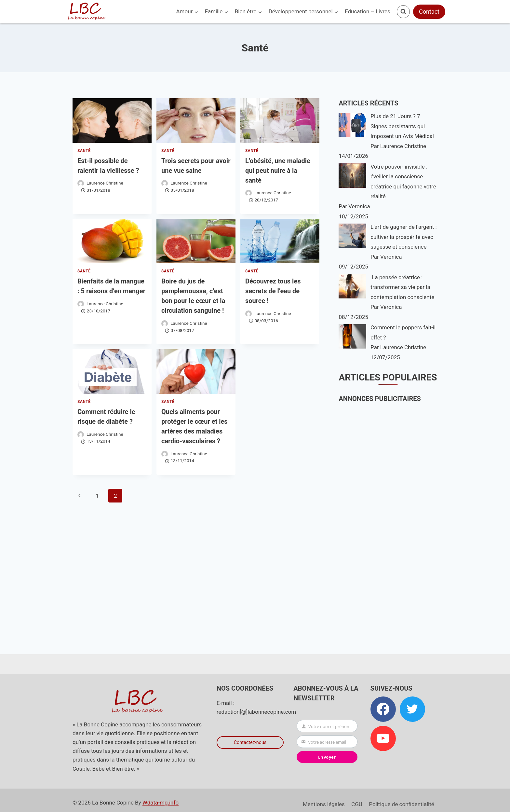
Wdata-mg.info (161, 803)
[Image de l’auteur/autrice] (81, 183)
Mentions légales (324, 804)
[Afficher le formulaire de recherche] (403, 12)
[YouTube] (383, 738)
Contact (429, 12)
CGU (357, 804)
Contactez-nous (250, 743)
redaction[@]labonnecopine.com (256, 712)
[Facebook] (383, 709)
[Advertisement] (389, 516)
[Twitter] (412, 709)
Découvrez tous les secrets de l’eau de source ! (273, 291)
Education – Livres (368, 11)
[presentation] (112, 121)
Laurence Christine (105, 183)
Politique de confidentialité (402, 804)
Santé (84, 151)
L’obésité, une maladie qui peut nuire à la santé (278, 171)
